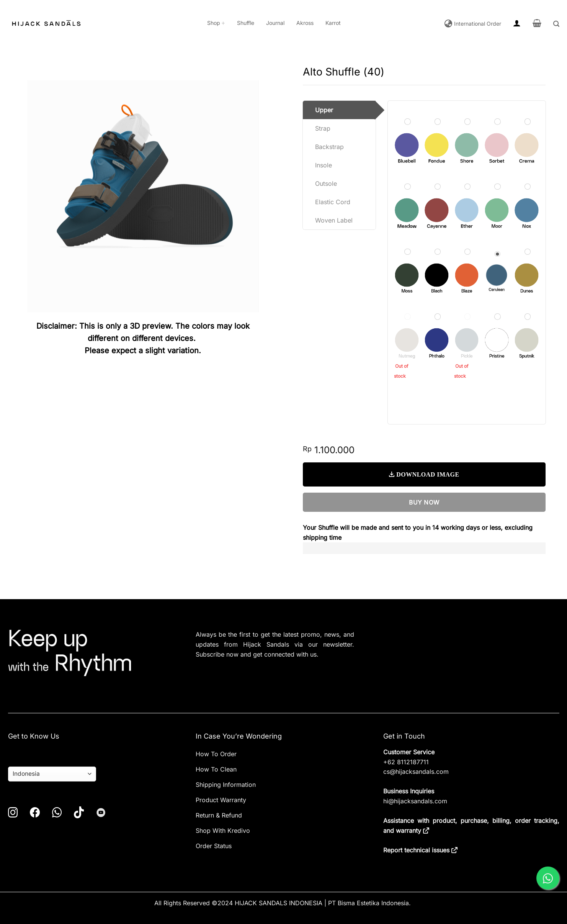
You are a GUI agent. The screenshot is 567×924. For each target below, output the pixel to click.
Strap (323, 128)
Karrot (333, 23)
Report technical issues (416, 850)
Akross (305, 23)
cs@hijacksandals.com (416, 772)
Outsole (326, 183)
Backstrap (329, 147)
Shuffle (246, 23)
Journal (275, 23)
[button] (517, 23)
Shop (216, 23)
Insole (324, 165)
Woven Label (334, 220)
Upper (324, 110)
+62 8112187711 (406, 762)
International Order (477, 24)
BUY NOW (424, 502)
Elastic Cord (333, 202)
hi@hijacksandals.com (415, 801)
